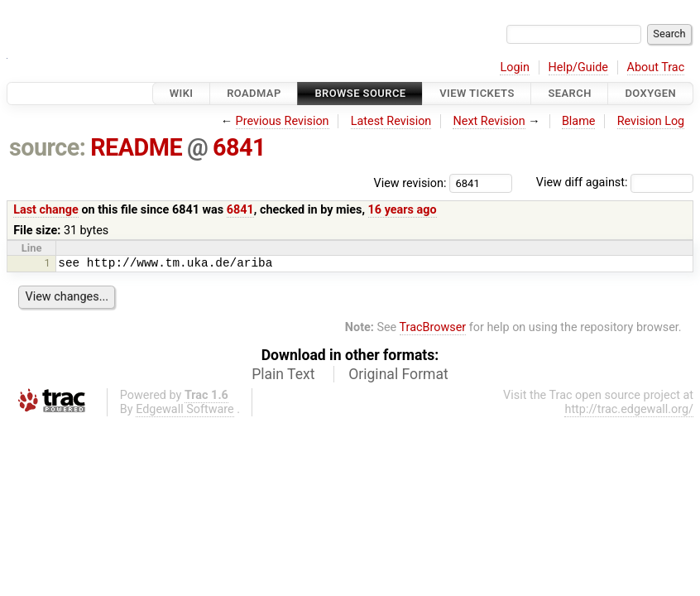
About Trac (656, 67)
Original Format (398, 374)
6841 (239, 147)
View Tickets (477, 93)
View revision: (410, 183)
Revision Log (651, 121)
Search (569, 93)
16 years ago (403, 210)
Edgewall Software (185, 409)
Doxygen (650, 93)
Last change (46, 210)
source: (48, 147)
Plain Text (283, 374)
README (136, 147)
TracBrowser (433, 327)
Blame (579, 121)
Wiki (182, 93)
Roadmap (254, 93)
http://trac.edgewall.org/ (629, 409)
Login (515, 67)
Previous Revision (283, 121)
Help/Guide (578, 67)
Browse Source (360, 93)
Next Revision (489, 121)
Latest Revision (391, 121)
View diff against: (615, 183)
